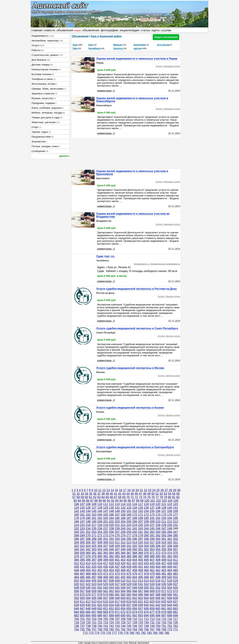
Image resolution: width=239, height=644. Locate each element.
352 (146, 549)
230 (170, 525)
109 (94, 504)
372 (158, 553)
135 (141, 508)
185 (117, 518)
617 (117, 602)
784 (155, 633)
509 (117, 581)
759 (106, 629)
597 (106, 598)
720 (88, 622)
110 (100, 504)
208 (146, 522)
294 (123, 539)
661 (164, 609)
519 (175, 581)
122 (170, 504)
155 (152, 511)
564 (123, 591)
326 (100, 546)
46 (136, 494)
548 (135, 588)
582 (123, 595)
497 (152, 577)
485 (82, 577)
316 (146, 542)
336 (158, 546)
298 (146, 539)
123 (175, 504)
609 (175, 598)
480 (158, 574)
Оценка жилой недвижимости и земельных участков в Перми (137, 59)
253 (94, 532)
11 (100, 490)
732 (158, 622)
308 (100, 542)
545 (117, 588)
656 (135, 609)
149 (117, 511)
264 (158, 532)
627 (175, 602)
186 (123, 518)
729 (141, 622)
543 (106, 588)
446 (170, 567)
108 (88, 504)
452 (100, 570)
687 (106, 615)
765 (141, 629)
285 (175, 535)
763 (129, 629)
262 (146, 532)
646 (77, 609)
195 (175, 518)
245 (152, 528)
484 (77, 577)
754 (77, 629)
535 (164, 584)
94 (121, 501)
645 (175, 605)
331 (129, 546)
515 (152, 581)
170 (135, 515)
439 (129, 567)
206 (135, 522)
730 (146, 622)
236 (100, 528)
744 (123, 626)
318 (158, 542)
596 (100, 598)
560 (100, 591)
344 (100, 549)
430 (77, 567)
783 (149, 633)
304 (77, 542)
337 (164, 546)
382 (111, 556)
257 (117, 532)
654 (123, 609)
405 (141, 560)
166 (111, 515)
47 (141, 494)
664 (77, 612)
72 (136, 497)
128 (100, 508)
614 (100, 602)
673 (129, 612)
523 (94, 584)
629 (82, 605)
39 (107, 494)
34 (86, 494)
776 (109, 633)
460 (146, 570)
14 (112, 490)
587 (152, 595)
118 (146, 504)
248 (170, 528)
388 (146, 556)
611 (82, 602)
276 (123, 535)
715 (164, 619)
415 (94, 563)
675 (141, 612)
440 (135, 567)
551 (152, 588)
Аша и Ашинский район (106, 36)
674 (135, 612)
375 (175, 553)
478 (146, 574)
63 (99, 497)
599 (117, 598)
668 (100, 612)
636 (123, 605)
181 (94, 518)
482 (170, 574)
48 (145, 494)
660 (158, 609)
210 (158, 522)
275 (117, 535)
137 (152, 508)
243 (141, 528)
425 (152, 563)
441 (141, 567)
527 (117, 584)
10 (96, 490)
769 (164, 629)
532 (146, 584)
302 (170, 539)
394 (77, 560)
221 (117, 525)
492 (123, 577)
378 (88, 556)
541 (94, 588)
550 (146, 588)
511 (129, 581)
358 (77, 553)
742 (111, 626)
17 (125, 490)
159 (175, 511)
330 (123, 546)
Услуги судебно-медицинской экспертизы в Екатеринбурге (135, 447)
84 (79, 501)
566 (135, 591)
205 (129, 522)
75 (149, 497)
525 (106, 584)
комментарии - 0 (106, 91)
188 (135, 518)
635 (117, 605)
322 (77, 546)
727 (129, 622)
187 (129, 518)
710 (135, 619)
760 (111, 629)
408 (158, 560)
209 (152, 522)
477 (141, 574)
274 (111, 535)
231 (175, 525)
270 (88, 535)
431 (82, 567)
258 (123, 532)
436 (111, 567)
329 (117, 546)
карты (156, 30)
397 (94, 560)
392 (170, 556)
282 (158, 535)
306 (88, 542)
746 (135, 626)
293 (117, 539)
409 (164, 560)
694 (146, 615)
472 (111, 574)
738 (88, 626)
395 (82, 560)
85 (84, 501)
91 (109, 501)
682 (77, 615)
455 (117, 570)
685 (94, 615)
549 (141, 588)
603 (141, 598)
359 (82, 553)
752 (170, 626)
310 (111, 542)
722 (100, 622)
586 (146, 595)
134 (135, 508)
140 (170, 508)
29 (175, 490)
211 (164, 522)
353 (152, 549)
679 (164, 612)
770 (170, 629)
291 (106, 539)
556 (77, 591)
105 (176, 501)
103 (164, 501)
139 (164, 508)
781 (138, 633)
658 (146, 609)
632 (100, 605)
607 (164, 598)
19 (133, 490)
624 (158, 602)
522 (88, 584)
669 (106, 612)
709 (129, 619)
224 (135, 525)
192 (158, 518)
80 (170, 497)
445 (164, 567)
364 (111, 553)
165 (106, 515)
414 (88, 563)
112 (111, 504)
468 (88, 574)
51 (157, 494)
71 (132, 497)
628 (77, 605)
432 (88, 567)
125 (82, 508)
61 (91, 497)
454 (111, 570)
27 (166, 490)
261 (141, 532)
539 (82, 588)
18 (129, 490)
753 (175, 626)
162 (88, 515)
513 (141, 581)
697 (164, 615)
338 (170, 546)
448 (77, 570)
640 (146, 605)
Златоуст (118, 48)
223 (129, 525)
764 (135, 629)
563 (117, 591)
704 (100, 619)
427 (164, 563)
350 (135, 549)
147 (106, 511)
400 (111, 560)
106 (77, 504)
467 (82, 574)
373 (164, 553)
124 (77, 508)
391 (164, 556)
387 (141, 556)
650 (100, 609)
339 (175, 546)
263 (152, 532)
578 (100, 595)
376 (77, 556)
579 (106, 595)
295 (129, 539)
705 (106, 619)
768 (158, 629)
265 (164, 532)
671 (117, 612)
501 (175, 577)
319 (164, 542)
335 (152, 546)
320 (170, 542)
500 (170, 577)
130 (111, 508)
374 (170, 553)
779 (126, 633)
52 (161, 494)
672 (123, 612)
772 (85, 633)
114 (123, 504)
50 (153, 494)
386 (135, 556)
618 (123, 602)
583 (129, 595)
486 (88, 577)
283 (164, 535)
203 (117, 522)
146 (100, 511)
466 (77, 574)
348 (123, 549)
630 (88, 605)
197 (82, 522)
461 (152, 570)
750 (158, 626)
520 (77, 584)
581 (117, 595)
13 (108, 490)
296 (135, 539)
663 (175, 609)
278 (135, 535)
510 (123, 581)
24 (154, 490)
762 (123, 629)
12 (104, 490)
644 (170, 605)
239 (117, 528)
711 (141, 619)
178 (77, 518)
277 (129, 535)
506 (100, 581)
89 (100, 501)
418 (111, 563)
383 (117, 556)
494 (135, 577)
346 (111, 549)
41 (116, 494)
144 (88, 511)
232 (77, 528)
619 (129, 602)
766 (146, 629)
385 (129, 556)
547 (129, 588)
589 (164, 595)
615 (106, 602)
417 (106, 563)
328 (111, 546)
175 (164, 515)
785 (161, 633)
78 (161, 497)
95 (125, 501)
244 (146, 528)
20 (137, 490)
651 (106, 609)
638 (135, 605)
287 (82, 539)
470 (100, 574)
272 (100, 535)
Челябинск (94, 48)
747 (141, 626)
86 (88, 501)
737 (82, 626)
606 (158, 598)
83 (75, 501)
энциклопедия (129, 30)
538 (77, 588)
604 (146, 598)
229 (164, 525)
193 (164, 518)
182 (100, 518)
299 (152, 539)
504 (88, 581)
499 (164, 577)
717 (175, 619)
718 (77, 622)
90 (104, 501)
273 (106, 535)
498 (158, 577)
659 (152, 609)
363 (106, 553)
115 (129, 504)
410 (170, 560)
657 (141, 609)
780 (132, 633)
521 (82, 584)
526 (111, 584)
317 (152, 542)
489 (106, 577)
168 (123, 515)
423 (141, 563)
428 (170, 563)
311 (117, 542)
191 (152, 518)
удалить (64, 156)
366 (123, 553)
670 (111, 612)
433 (94, 567)
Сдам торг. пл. (106, 256)
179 (82, 518)
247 (164, 528)
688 (111, 615)
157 (164, 511)
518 (170, 581)
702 (88, 619)
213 (175, 522)
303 (175, 539)
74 (145, 497)
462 (158, 570)
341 (82, 549)
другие (138, 48)
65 (107, 497)
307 (94, 542)
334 (146, 546)
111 (106, 504)
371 (152, 553)
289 (94, 539)
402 (123, 560)
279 (141, 535)
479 (152, 574)
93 (117, 501)
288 (88, 539)
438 (123, 567)
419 (117, 563)
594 (88, 598)
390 (158, 556)
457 (129, 570)
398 (100, 560)
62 (95, 497)
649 (94, 609)
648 (88, 609)
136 (146, 508)
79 (165, 497)
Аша (75, 45)
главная (37, 30)
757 (94, 629)
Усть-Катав (163, 45)
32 (78, 494)
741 (106, 626)
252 (88, 532)
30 (179, 490)
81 (174, 497)
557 (82, 591)
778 (120, 633)
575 (82, 595)
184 (111, 518)
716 (170, 619)
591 (175, 595)
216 (88, 525)
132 (123, 508)
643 (164, 605)
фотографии (109, 30)
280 (146, 535)
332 (135, 546)
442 (146, 567)
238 (111, 528)
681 (175, 612)
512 (135, 581)
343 (94, 549)
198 (88, 522)
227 (152, 525)
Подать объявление (166, 37)
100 (147, 501)
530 (135, 584)
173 (152, 515)
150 (123, 511)
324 (88, 546)
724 (111, 622)
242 (135, 528)
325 (94, 546)
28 (170, 490)
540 (88, 588)
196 (77, 522)
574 (77, 595)
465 (175, 570)
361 (94, 553)
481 (164, 574)
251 (82, 532)
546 (123, 588)
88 (96, 501)
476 (135, 574)
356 (170, 549)
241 (129, 528)
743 (117, 626)
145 (94, 511)
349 (129, 549)
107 (82, 504)
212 (170, 522)
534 (158, 584)
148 (111, 511)
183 (106, 518)
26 (162, 490)
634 (111, 605)
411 (175, 560)
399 (106, 560)
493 (129, 577)
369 (141, 553)
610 (77, 602)
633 (106, 605)
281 (152, 535)
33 (82, 494)
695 (152, 615)
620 (135, 602)
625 (164, 602)
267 (175, 532)
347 (117, 549)
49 (149, 494)
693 (141, 615)
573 (175, 591)
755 (82, 629)
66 (111, 497)
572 (170, 591)
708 (123, 619)
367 (129, 553)
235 (94, 528)
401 (117, 560)
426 (158, 563)
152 (135, 511)
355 (164, 549)
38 (103, 494)
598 (111, 598)
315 (141, 542)
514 (146, 581)
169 (129, 515)
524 (100, 584)
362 (100, 553)
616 (111, 602)
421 (129, 563)
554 (170, 588)
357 (175, 549)
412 (77, 563)
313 (129, 542)
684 (88, 615)
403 (129, 560)
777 (114, 633)
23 (150, 490)
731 (152, 622)
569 (152, 591)
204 (123, 522)
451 (94, 570)
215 (82, 525)
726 (123, 622)
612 (88, 602)
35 (91, 494)
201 (106, 522)
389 (152, 556)
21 (141, 490)
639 (141, 605)
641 (152, 605)
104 (170, 501)
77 (157, 497)
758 (100, 629)
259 (129, 532)
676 (146, 612)
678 (158, 612)
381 (106, 556)
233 (82, 528)
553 (164, 588)
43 (124, 494)
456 (123, 570)
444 (158, 567)
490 (111, 577)
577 (94, 595)
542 (100, 588)
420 (123, 563)
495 (141, 577)
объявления (69, 30)
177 (175, 515)
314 (135, 542)
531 (141, 584)
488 (100, 577)
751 (164, 626)
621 (141, 602)
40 (111, 494)
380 (100, 556)
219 (106, 525)
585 (141, 595)
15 (116, 490)
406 (146, 560)
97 (133, 501)
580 (111, 595)
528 (123, 584)
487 (94, 577)
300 (158, 539)
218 (100, 525)
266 (170, 532)
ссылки (166, 30)
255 (106, 532)
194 (170, 518)
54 (170, 494)
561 (106, 591)
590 (170, 595)
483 (175, 574)
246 (158, 528)
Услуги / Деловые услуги (168, 66)
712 (146, 619)
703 (94, 619)
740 (100, 626)
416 (100, 563)
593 (82, 598)
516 (158, 581)
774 (97, 633)
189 (141, 518)
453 (106, 570)
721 (94, 622)
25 (158, 490)
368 (135, 553)
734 (170, 622)
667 (94, 612)
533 (152, 584)
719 (82, 622)
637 (129, 605)
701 (82, 619)
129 (106, 508)
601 (129, 598)
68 (120, 497)
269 (82, 535)
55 (174, 494)
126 (88, 508)
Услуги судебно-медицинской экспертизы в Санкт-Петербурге (137, 328)
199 (94, 522)
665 (82, 612)
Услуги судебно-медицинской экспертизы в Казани (130, 408)
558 (88, 591)
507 (106, 581)
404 (135, 560)
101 (153, 501)
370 (146, 553)
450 (88, 570)
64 (103, 497)
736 (77, 626)
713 (152, 619)
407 (152, 560)
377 (82, 556)
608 (170, 598)
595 (94, 598)
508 (111, 581)
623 (152, 602)
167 (117, 515)
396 (88, 560)
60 (86, 497)
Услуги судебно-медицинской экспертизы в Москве (130, 368)
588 (158, 595)
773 (91, 633)
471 (106, 574)
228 (158, 525)
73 (141, 497)
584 (135, 595)
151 (129, 511)
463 (164, 570)
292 (111, 539)
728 (135, 622)
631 (94, 605)
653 (117, 609)
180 (88, 518)
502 (77, 581)
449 (82, 570)
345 (106, 549)
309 (106, 542)
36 (95, 494)
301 (164, 539)
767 (152, 629)
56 (178, 494)
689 (117, 615)
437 (117, 567)
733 (164, 622)
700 (77, 619)
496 (146, 577)
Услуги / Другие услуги (169, 296)
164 (100, 515)
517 (164, 581)
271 (94, 535)
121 (164, 504)
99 (142, 501)
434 (100, 567)
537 (175, 584)
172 (146, 515)
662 (170, 609)
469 (94, 574)
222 (123, 525)
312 (123, 542)
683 (82, 615)
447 (175, 567)
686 (100, 615)
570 (158, 591)
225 (141, 525)
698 (170, 615)
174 (158, 515)
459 (141, 570)
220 (111, 525)
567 (141, 591)
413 (82, 563)
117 (141, 504)
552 (158, 588)
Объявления (80, 36)
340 (77, 549)
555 (175, 588)
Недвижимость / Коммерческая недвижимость (157, 264)
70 (128, 497)
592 (77, 598)
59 (82, 497)
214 (77, 525)
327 (106, 546)
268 (77, 535)
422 (135, 563)
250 (77, 532)
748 (146, 626)
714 (158, 619)
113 (117, 504)
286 (77, 539)
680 (170, 612)
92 (113, 501)
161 (82, 515)
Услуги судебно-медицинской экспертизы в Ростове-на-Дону (137, 289)
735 (175, 622)
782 (143, 633)
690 (123, 615)
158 (170, 511)
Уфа (75, 48)
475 (129, 574)
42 (120, 494)
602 (135, 598)
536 (170, 584)
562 (111, 591)
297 (141, 539)
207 (141, 522)
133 (129, 508)
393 (175, 556)
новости (50, 30)
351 (141, 549)
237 (106, 528)
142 (77, 511)
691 (129, 615)
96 (129, 501)
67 (116, 497)
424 (146, 563)
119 (152, 504)
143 (82, 511)
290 (100, 539)
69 (124, 497)
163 (94, 515)
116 (135, 504)
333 (141, 546)
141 (175, 508)
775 (103, 633)
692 (135, 615)
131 (117, 508)
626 (170, 602)
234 (88, 528)
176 (170, 515)
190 (146, 518)
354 (158, 549)
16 (120, 490)
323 (82, 546)
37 (99, 494)
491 (117, 577)
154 (146, 511)
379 (94, 556)
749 (152, 626)
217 (94, 525)
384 (123, 556)
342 (88, 549)
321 (175, 542)
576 (88, 595)
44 (128, 494)
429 (175, 563)
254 (100, 532)
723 (106, 622)
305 (82, 542)
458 (135, 570)
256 (111, 532)
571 (164, 591)
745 (129, 626)
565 (129, 591)
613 (94, 602)
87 (92, 501)
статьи (145, 30)
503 (82, 581)
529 (129, 584)
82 (178, 497)
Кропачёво (140, 45)
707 (117, 619)
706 (111, 619)
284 (170, 535)
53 (165, 494)
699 (175, 615)
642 (158, 605)
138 (158, 508)
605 (152, 598)
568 (146, 591)
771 (175, 629)
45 (132, 494)
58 (78, 497)
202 (111, 522)
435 (106, 567)
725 (117, 622)
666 (88, 612)
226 (146, 525)
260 (135, 532)
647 (82, 609)
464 (170, 570)
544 (111, 588)
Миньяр (118, 45)
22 (146, 490)
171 (141, 515)
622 (146, 602)
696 (158, 615)
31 (74, 494)
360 (88, 553)
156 (158, 511)
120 (158, 504)
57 (74, 497)
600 (123, 598)
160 (77, 515)
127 (94, 508)
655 (129, 609)
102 (158, 501)
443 (152, 567)
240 (123, 528)
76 (153, 497)
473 (117, 574)
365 (117, 553)
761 (117, 629)
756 (88, 629)
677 (152, 612)
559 (94, 591)
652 (111, 609)
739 (94, 626)
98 (138, 501)
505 (94, 581)
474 (123, 574)
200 (100, 522)
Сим (91, 45)
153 (141, 511)
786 (167, 633)
